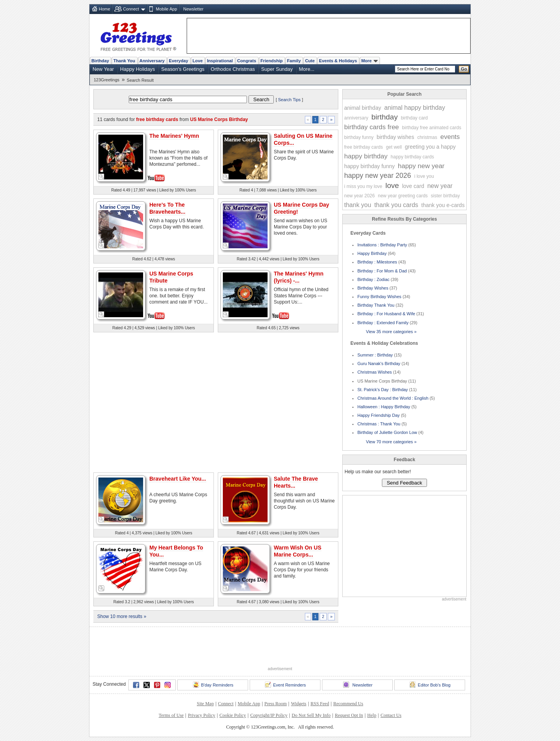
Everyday (178, 61)
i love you (424, 176)
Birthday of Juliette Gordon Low (387, 432)
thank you (358, 205)
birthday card (414, 118)
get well (394, 147)
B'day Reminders (213, 685)
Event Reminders (285, 685)
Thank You (124, 61)
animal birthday (363, 108)
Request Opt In (349, 715)
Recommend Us (348, 704)
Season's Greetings (183, 69)
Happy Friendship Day (379, 415)
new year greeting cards (403, 196)
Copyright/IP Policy (269, 715)
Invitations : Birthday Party (382, 245)
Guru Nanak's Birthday (379, 363)
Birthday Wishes (373, 288)
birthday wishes (395, 137)
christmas (427, 137)
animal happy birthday (415, 108)
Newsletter (193, 9)
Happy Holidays (138, 69)
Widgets (299, 704)
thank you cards (396, 205)
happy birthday (366, 156)
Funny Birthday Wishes (379, 297)
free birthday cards (363, 147)
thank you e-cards (443, 205)
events (450, 137)
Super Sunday (277, 69)
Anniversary (152, 61)
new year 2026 (360, 196)
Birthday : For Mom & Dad (382, 271)
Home (104, 9)
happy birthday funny (369, 166)
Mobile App (166, 9)
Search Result (140, 80)
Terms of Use (171, 715)
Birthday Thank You (376, 305)
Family (294, 61)
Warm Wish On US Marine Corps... (297, 551)
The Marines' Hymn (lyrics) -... (299, 277)
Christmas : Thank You (379, 424)
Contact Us (391, 715)
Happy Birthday (372, 253)
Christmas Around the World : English (393, 398)
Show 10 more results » (122, 616)
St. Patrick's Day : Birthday (383, 390)
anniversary (356, 118)
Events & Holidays (338, 61)
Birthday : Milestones (377, 262)
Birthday (100, 61)
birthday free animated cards (432, 128)
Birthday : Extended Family (383, 323)
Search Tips (289, 100)
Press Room (276, 704)
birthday (385, 117)
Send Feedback (404, 483)
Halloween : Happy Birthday (384, 407)
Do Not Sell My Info (311, 715)
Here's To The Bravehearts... (167, 208)
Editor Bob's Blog (430, 685)
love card (413, 186)
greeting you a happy (430, 147)
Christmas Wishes (375, 372)
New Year (103, 69)
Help (372, 715)
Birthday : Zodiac (374, 279)
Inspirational (220, 61)
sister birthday (445, 196)
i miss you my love (363, 186)
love (392, 185)
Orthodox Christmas (233, 69)
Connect (131, 9)
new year (440, 186)
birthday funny (359, 137)
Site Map (205, 704)
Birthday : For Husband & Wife (386, 314)
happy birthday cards (412, 157)
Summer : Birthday (375, 355)
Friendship (272, 61)
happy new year (421, 166)
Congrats (247, 61)
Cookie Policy (233, 715)
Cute (310, 61)
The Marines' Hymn (174, 136)
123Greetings (107, 80)
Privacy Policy (201, 715)
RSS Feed (320, 704)
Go (464, 69)
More (369, 61)
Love (198, 61)
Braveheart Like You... (178, 479)
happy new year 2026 (378, 176)
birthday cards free (372, 127)
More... (307, 69)
